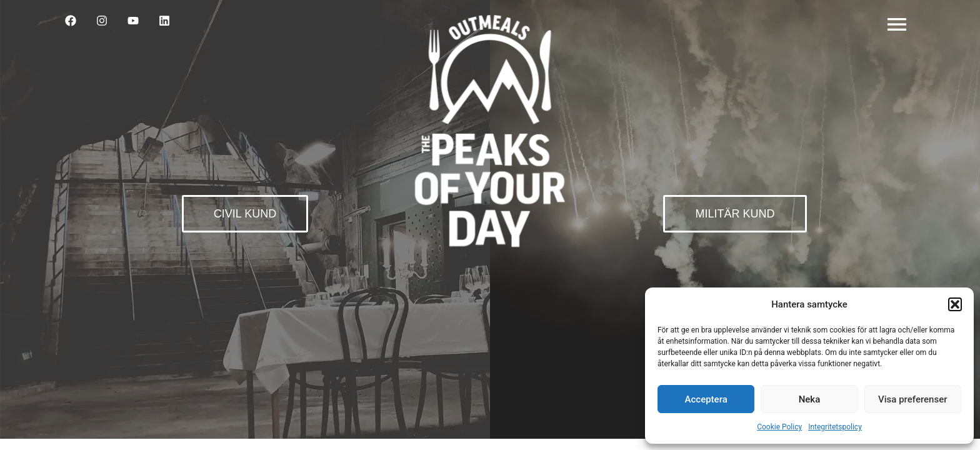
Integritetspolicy (835, 427)
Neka (810, 399)
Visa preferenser (912, 399)
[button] (955, 304)
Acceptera (706, 399)
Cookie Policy (779, 427)
